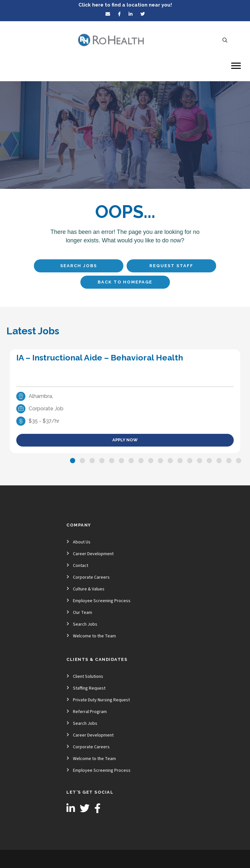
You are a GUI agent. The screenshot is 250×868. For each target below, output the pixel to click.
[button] (73, 461)
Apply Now (125, 440)
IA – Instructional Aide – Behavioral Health (100, 358)
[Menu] (236, 66)
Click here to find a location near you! (125, 5)
